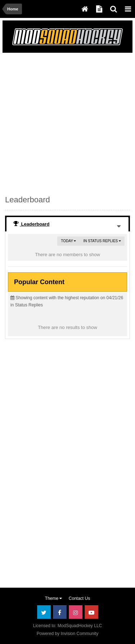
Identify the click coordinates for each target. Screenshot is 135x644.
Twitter (44, 612)
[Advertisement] (67, 123)
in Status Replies (102, 241)
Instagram (76, 612)
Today (68, 241)
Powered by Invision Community (67, 634)
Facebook (60, 612)
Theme (54, 598)
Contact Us (79, 598)
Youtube (91, 612)
